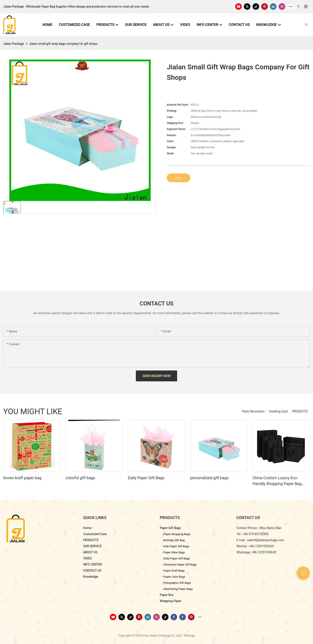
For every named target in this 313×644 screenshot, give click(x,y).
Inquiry (178, 178)
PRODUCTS (300, 411)
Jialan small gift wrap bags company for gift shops (63, 44)
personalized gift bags (209, 478)
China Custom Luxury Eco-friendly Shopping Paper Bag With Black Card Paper (277, 481)
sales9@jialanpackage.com (266, 540)
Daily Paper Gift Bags (146, 478)
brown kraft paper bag (22, 478)
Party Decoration (253, 411)
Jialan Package (14, 44)
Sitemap (189, 636)
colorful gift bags (80, 478)
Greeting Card (278, 411)
